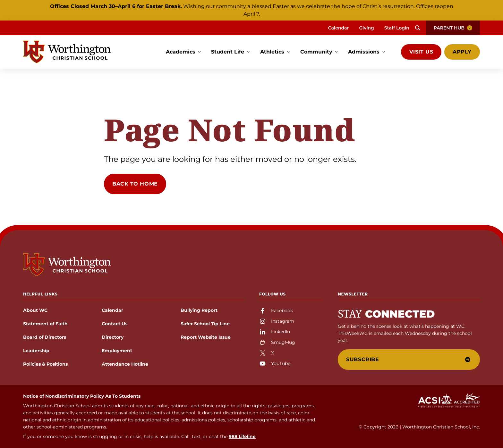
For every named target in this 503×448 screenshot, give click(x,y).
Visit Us (421, 52)
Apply (462, 52)
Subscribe (408, 359)
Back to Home (135, 184)
